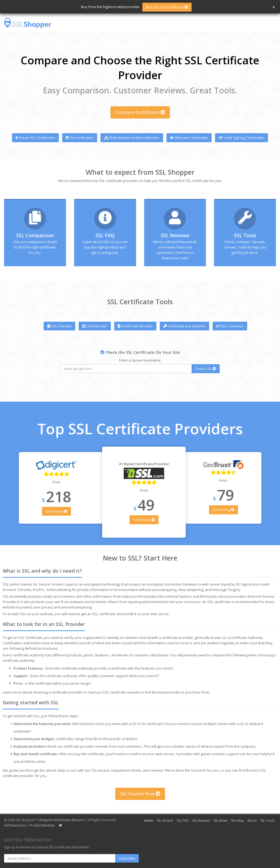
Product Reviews (42, 825)
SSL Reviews (175, 235)
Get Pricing (56, 511)
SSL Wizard (165, 820)
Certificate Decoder (135, 326)
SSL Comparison (35, 235)
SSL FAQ (105, 235)
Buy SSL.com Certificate (167, 7)
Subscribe (127, 858)
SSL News (220, 820)
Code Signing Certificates (241, 138)
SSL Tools (245, 235)
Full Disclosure (15, 825)
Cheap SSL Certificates (35, 138)
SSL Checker (59, 326)
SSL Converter (230, 326)
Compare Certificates (140, 112)
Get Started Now (140, 794)
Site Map (237, 820)
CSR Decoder (95, 326)
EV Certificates (80, 138)
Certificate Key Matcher (184, 326)
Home (148, 820)
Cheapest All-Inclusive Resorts (61, 820)
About (252, 820)
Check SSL (206, 369)
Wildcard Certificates (189, 138)
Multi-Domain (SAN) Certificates (132, 138)
